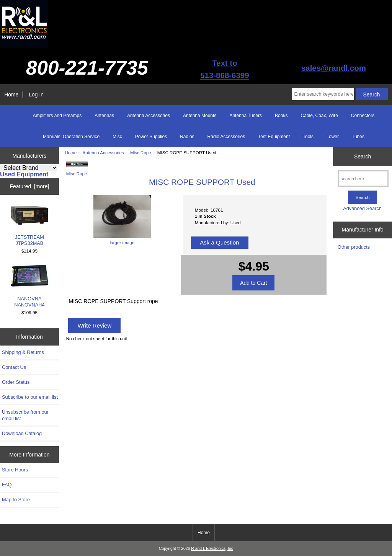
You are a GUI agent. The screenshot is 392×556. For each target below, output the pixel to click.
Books (281, 116)
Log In (36, 95)
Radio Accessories (226, 137)
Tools (308, 137)
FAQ (7, 485)
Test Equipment (274, 137)
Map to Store (16, 500)
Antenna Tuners (246, 116)
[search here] (363, 179)
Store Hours (15, 470)
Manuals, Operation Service (71, 137)
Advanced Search (362, 208)
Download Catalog (22, 433)
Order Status (16, 382)
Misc (117, 137)
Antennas (104, 116)
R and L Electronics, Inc (212, 549)
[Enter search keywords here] (323, 94)
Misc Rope (141, 152)
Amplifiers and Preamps (57, 116)
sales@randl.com (334, 68)
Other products (354, 247)
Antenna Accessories (103, 152)
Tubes (358, 137)
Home (11, 95)
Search (363, 157)
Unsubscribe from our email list (25, 415)
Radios (187, 137)
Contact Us (14, 367)
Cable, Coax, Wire (319, 116)
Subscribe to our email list (30, 397)
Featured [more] (29, 186)
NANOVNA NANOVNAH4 (29, 286)
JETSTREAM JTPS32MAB (29, 226)
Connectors (363, 116)
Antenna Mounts (200, 116)
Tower (333, 137)
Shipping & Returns (23, 352)
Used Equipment (24, 174)
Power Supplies (151, 137)
